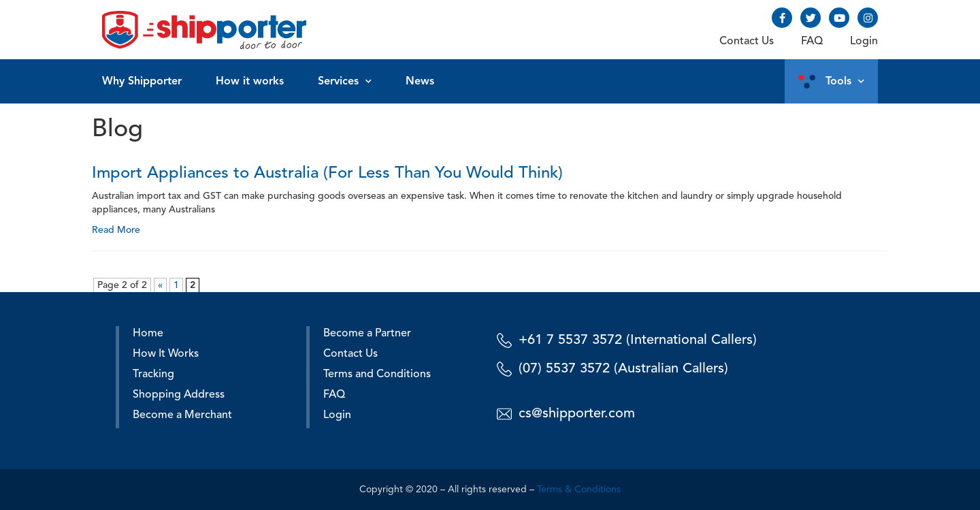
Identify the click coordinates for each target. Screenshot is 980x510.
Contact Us (747, 42)
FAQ (812, 42)
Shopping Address (179, 395)
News (420, 82)
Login (864, 42)
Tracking (153, 374)
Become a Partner (367, 334)
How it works (250, 82)
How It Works (166, 354)
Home (148, 334)
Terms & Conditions (579, 490)
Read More (116, 230)
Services (345, 81)
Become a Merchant (182, 415)
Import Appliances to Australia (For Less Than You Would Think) (327, 174)
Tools (845, 81)
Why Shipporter (142, 82)
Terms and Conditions (377, 374)
